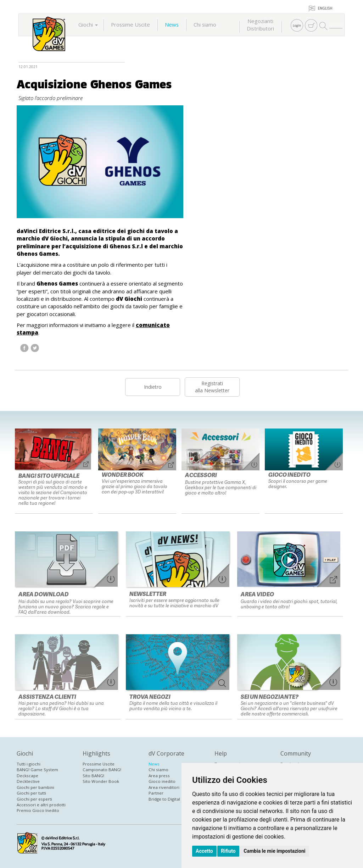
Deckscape (27, 776)
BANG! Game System (37, 770)
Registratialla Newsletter (212, 387)
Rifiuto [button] (228, 851)
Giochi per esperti (34, 799)
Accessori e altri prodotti (41, 805)
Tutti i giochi (29, 764)
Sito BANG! (93, 776)
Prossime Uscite (130, 24)
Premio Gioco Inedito (38, 810)
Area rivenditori (164, 787)
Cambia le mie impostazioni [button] (274, 851)
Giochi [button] (88, 24)
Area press (159, 776)
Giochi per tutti (31, 793)
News (172, 24)
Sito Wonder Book (101, 781)
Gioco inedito (162, 781)
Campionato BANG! (102, 770)
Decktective (28, 781)
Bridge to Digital (164, 799)
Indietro (153, 387)
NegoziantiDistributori (260, 25)
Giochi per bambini (35, 787)
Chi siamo (205, 24)
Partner (156, 793)
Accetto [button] (204, 851)
